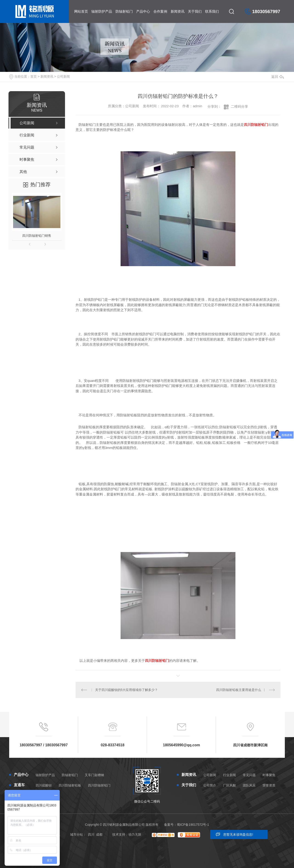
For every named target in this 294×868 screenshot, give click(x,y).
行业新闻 (229, 775)
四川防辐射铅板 (70, 785)
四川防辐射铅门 (99, 785)
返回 (277, 77)
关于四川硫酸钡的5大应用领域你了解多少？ (127, 690)
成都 (99, 834)
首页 (34, 76)
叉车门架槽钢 (94, 775)
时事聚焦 (269, 775)
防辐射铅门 (124, 11)
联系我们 (212, 11)
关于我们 (195, 11)
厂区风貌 (229, 785)
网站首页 (81, 11)
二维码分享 (239, 106)
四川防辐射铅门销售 (37, 236)
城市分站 (76, 834)
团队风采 (249, 785)
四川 (91, 834)
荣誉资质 (269, 785)
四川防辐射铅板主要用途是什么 (239, 690)
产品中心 (143, 11)
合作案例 (160, 11)
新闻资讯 (178, 11)
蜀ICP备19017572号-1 (193, 825)
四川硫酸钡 (44, 785)
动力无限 (135, 834)
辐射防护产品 (102, 11)
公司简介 (210, 785)
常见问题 (249, 775)
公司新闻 (63, 76)
